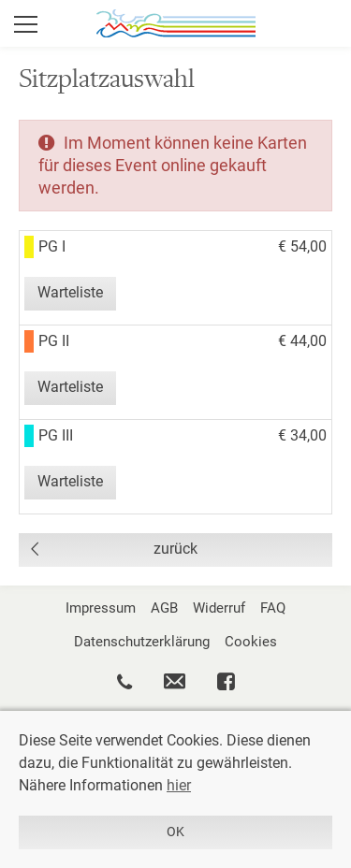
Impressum (101, 608)
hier (179, 785)
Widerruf (219, 608)
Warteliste (70, 292)
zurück (175, 549)
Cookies (251, 642)
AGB (164, 608)
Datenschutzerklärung (142, 642)
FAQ (273, 608)
